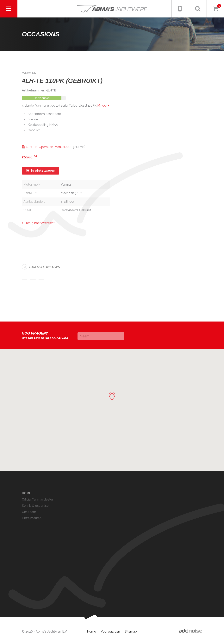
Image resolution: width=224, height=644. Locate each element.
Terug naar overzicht (38, 223)
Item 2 (33, 280)
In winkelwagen (40, 171)
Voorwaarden (110, 631)
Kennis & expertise (35, 506)
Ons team (29, 512)
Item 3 (41, 280)
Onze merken (32, 518)
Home (26, 493)
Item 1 (25, 280)
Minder (103, 106)
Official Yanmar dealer (37, 499)
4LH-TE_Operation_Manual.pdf (48, 147)
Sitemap (131, 631)
